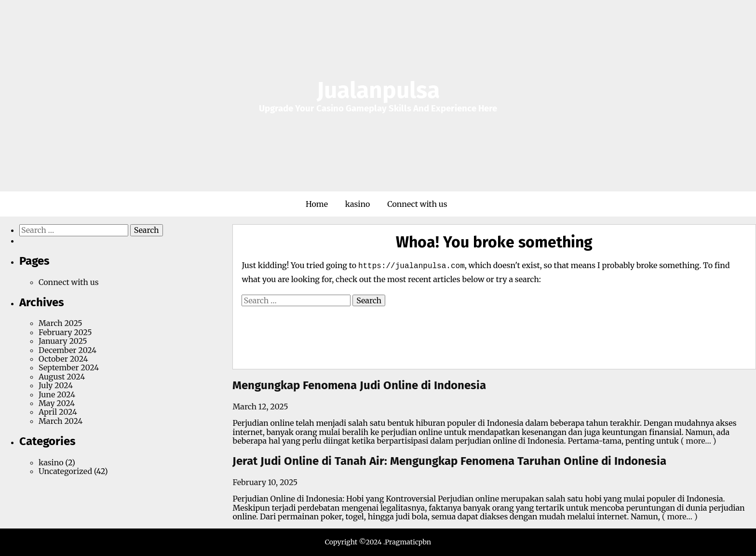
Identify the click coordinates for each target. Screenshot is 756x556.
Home (317, 204)
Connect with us (417, 204)
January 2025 (63, 341)
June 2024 (57, 394)
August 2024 (62, 377)
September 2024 (69, 367)
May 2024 (57, 403)
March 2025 (61, 323)
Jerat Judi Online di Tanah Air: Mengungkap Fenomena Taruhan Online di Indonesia (449, 461)
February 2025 (65, 332)
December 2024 (67, 350)
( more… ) (698, 441)
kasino (358, 204)
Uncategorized (65, 471)
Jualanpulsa (378, 90)
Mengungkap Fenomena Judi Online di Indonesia (359, 385)
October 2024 (63, 359)
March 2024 (61, 421)
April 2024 (58, 412)
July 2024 (56, 385)
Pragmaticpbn (408, 542)
